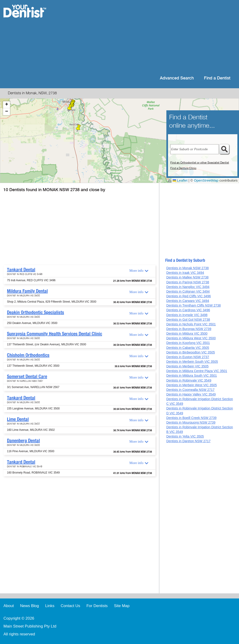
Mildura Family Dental (27, 291)
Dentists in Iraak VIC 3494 (185, 273)
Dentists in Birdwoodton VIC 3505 (191, 352)
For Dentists (97, 606)
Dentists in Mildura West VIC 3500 (191, 338)
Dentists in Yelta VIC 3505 (185, 436)
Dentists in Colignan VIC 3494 (188, 291)
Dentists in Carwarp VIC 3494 (188, 301)
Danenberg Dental (23, 441)
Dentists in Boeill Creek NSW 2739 (191, 418)
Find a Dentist (217, 78)
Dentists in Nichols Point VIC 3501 (191, 324)
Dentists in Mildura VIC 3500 (187, 333)
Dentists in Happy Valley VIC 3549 (191, 394)
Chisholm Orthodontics (28, 355)
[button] (78, 128)
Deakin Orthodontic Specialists (36, 312)
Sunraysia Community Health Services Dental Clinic (55, 334)
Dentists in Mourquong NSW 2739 (191, 422)
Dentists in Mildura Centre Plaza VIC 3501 (197, 371)
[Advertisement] (150, 37)
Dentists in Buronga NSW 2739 (189, 329)
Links (50, 606)
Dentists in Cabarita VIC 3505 (188, 348)
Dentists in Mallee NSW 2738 (187, 277)
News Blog (29, 606)
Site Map (122, 606)
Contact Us (70, 606)
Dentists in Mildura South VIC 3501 (192, 376)
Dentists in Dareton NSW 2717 (189, 441)
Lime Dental (18, 419)
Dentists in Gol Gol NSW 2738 (188, 320)
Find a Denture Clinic (183, 168)
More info (136, 271)
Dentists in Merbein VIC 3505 (187, 366)
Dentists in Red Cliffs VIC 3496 (189, 296)
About (9, 606)
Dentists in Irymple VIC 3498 (187, 315)
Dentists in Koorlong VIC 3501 (188, 343)
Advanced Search (177, 78)
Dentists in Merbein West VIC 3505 (192, 385)
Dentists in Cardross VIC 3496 (188, 310)
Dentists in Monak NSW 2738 (188, 268)
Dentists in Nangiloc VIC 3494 (188, 287)
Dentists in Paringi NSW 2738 (188, 282)
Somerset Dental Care (27, 376)
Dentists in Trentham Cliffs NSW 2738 (194, 305)
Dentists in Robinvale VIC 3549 (189, 380)
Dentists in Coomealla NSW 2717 (191, 390)
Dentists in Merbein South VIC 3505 (192, 362)
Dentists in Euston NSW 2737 (188, 357)
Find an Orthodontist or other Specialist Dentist (200, 163)
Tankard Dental (21, 270)
